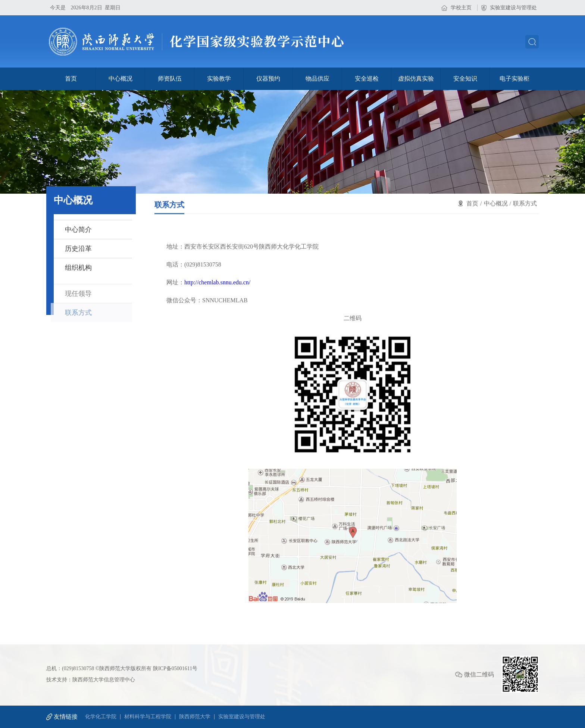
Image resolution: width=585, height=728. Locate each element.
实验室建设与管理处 (513, 8)
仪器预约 (268, 79)
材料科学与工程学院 (148, 717)
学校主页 (461, 8)
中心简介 (78, 230)
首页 (71, 79)
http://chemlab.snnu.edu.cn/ (217, 299)
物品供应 (317, 79)
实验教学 (219, 79)
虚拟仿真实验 (416, 79)
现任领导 (78, 301)
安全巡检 (367, 79)
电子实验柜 (514, 79)
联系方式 (78, 320)
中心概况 (121, 79)
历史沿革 (78, 249)
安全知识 (465, 79)
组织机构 (78, 268)
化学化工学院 (101, 717)
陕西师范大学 (195, 717)
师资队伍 (170, 79)
